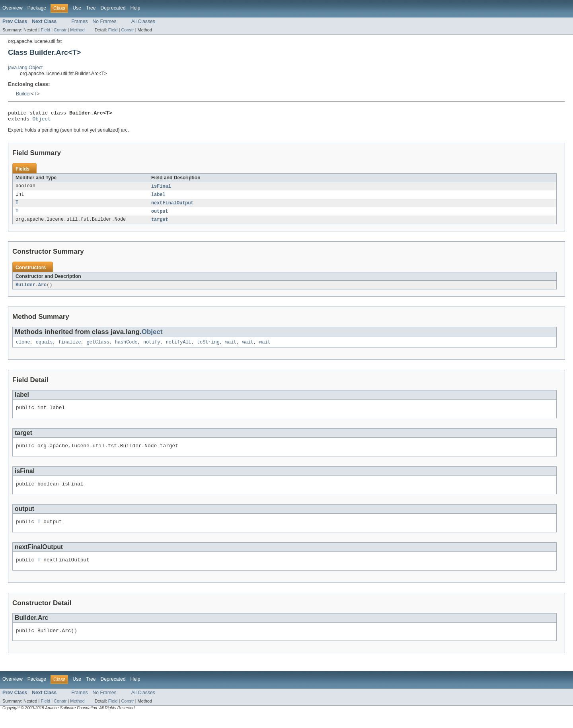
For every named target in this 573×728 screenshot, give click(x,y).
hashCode (126, 347)
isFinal (161, 189)
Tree (91, 8)
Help (135, 8)
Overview (13, 8)
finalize (70, 347)
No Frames (105, 21)
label (158, 198)
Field (45, 30)
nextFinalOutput (172, 206)
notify (152, 347)
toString (208, 347)
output (160, 215)
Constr (60, 30)
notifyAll (179, 347)
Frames (79, 21)
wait (231, 347)
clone (23, 347)
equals (44, 347)
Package (37, 8)
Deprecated (113, 8)
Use (77, 8)
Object (42, 121)
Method (77, 30)
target (160, 224)
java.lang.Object (25, 68)
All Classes (143, 21)
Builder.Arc (31, 289)
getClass (98, 347)
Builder (23, 94)
